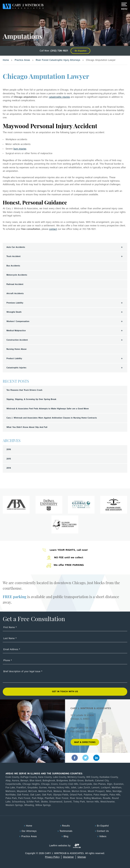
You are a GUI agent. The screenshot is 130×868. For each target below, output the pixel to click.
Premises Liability (15, 303)
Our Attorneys (29, 831)
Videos (103, 836)
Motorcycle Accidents (17, 275)
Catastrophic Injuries (16, 368)
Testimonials (66, 831)
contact (53, 229)
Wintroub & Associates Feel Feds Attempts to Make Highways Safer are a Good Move (48, 409)
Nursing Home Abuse (16, 349)
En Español (80, 51)
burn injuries (20, 149)
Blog (66, 836)
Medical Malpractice (16, 331)
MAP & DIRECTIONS (85, 742)
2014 (9, 468)
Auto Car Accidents (16, 247)
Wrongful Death (14, 312)
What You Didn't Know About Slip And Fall (27, 427)
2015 (9, 459)
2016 (9, 450)
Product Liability (14, 359)
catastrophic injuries (59, 97)
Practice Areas (29, 836)
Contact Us (103, 831)
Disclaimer (68, 857)
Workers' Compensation (18, 321)
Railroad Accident (15, 284)
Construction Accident (17, 340)
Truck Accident (14, 256)
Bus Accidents (13, 266)
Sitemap (82, 857)
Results (66, 826)
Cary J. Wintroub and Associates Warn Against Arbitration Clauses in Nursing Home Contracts (52, 418)
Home (29, 826)
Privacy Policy (52, 857)
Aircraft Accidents (15, 294)
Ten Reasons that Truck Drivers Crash (24, 390)
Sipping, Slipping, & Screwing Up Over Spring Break (31, 399)
